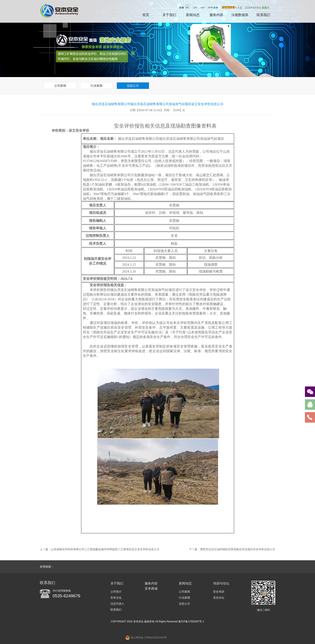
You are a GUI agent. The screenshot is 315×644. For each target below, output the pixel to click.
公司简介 (116, 592)
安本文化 (116, 598)
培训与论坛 (221, 583)
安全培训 (219, 592)
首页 (146, 15)
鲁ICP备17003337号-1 (191, 622)
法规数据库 (240, 15)
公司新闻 (60, 86)
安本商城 (151, 588)
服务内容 (216, 15)
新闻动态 (193, 15)
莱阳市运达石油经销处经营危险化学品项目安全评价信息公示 (238, 549)
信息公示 (133, 86)
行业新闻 (97, 86)
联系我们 (263, 15)
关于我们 (169, 15)
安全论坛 (219, 598)
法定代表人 (117, 604)
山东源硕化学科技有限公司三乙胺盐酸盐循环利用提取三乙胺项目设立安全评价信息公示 (105, 549)
